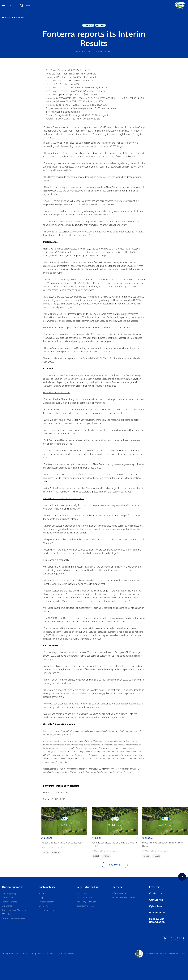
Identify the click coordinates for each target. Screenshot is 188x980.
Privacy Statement (10, 954)
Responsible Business (48, 910)
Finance (88, 25)
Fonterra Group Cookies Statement (38, 954)
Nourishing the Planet (85, 906)
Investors (155, 887)
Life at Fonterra (119, 894)
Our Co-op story (9, 894)
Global (100, 25)
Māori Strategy (9, 914)
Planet (42, 894)
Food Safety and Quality (86, 902)
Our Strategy (8, 898)
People (42, 898)
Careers (117, 887)
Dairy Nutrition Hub (87, 887)
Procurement (157, 913)
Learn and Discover (84, 898)
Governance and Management (15, 910)
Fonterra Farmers (9, 902)
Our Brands (7, 906)
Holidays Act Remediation (157, 921)
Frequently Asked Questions (125, 898)
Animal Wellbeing (46, 902)
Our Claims (44, 906)
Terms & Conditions (67, 954)
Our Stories (156, 900)
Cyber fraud (156, 906)
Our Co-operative (13, 887)
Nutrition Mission (83, 894)
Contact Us (156, 894)
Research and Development (14, 919)
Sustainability (47, 887)
